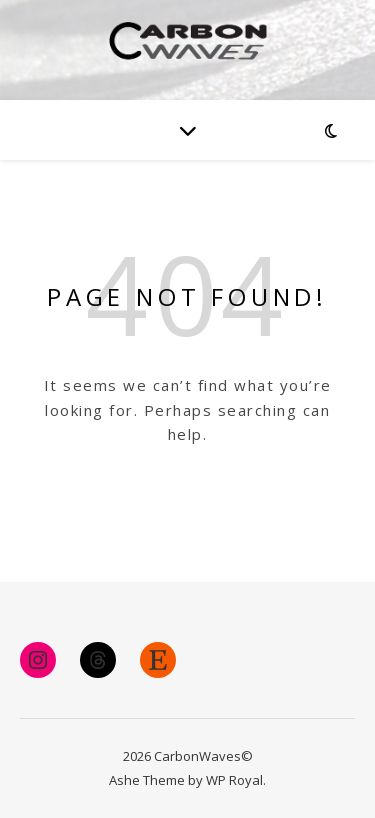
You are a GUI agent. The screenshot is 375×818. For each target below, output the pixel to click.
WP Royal (234, 780)
